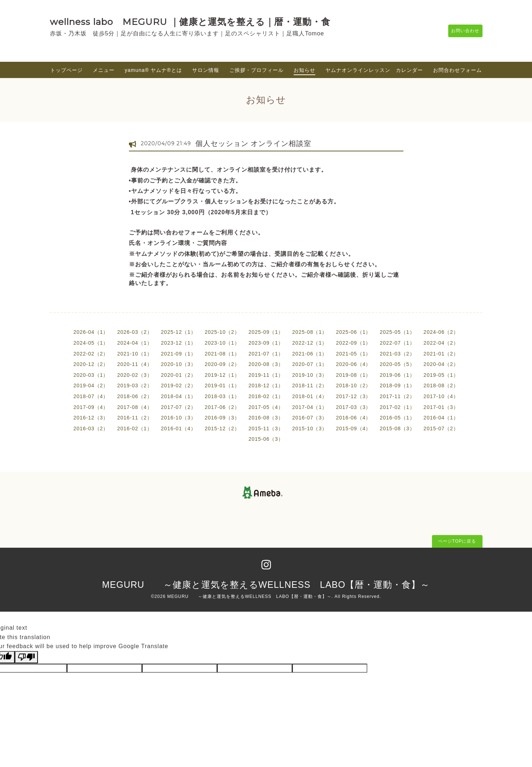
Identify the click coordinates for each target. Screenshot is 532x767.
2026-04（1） (91, 332)
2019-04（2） (91, 385)
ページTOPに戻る (457, 541)
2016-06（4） (353, 418)
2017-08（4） (135, 407)
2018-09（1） (397, 385)
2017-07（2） (179, 407)
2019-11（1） (266, 375)
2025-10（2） (222, 332)
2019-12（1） (222, 375)
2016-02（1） (135, 428)
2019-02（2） (179, 385)
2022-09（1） (353, 343)
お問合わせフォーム (457, 70)
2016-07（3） (310, 418)
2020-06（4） (353, 364)
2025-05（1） (397, 332)
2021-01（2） (441, 354)
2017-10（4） (441, 396)
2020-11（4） (135, 364)
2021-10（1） (135, 354)
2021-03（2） (397, 354)
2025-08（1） (310, 332)
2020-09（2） (222, 364)
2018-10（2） (353, 385)
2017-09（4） (91, 407)
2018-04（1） (179, 396)
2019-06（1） (397, 375)
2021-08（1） (222, 354)
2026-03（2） (135, 332)
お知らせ (304, 70)
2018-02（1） (266, 396)
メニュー (104, 70)
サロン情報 (206, 70)
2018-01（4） (310, 396)
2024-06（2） (441, 332)
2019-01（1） (222, 385)
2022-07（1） (397, 343)
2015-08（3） (397, 428)
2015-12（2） (222, 428)
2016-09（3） (222, 418)
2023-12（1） (179, 343)
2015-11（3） (266, 428)
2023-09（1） (266, 343)
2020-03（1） (91, 375)
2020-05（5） (397, 364)
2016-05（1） (397, 418)
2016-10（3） (179, 418)
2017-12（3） (353, 396)
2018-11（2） (310, 385)
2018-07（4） (91, 396)
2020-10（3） (179, 364)
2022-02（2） (91, 354)
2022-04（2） (441, 343)
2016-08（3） (266, 418)
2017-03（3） (353, 407)
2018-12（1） (266, 385)
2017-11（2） (397, 396)
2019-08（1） (353, 375)
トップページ (66, 70)
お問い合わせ (462, 31)
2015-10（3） (310, 428)
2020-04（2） (441, 364)
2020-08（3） (266, 364)
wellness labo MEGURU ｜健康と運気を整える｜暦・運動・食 (190, 22)
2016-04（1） (441, 418)
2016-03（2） (91, 428)
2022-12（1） (310, 343)
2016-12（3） (91, 418)
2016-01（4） (179, 428)
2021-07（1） (266, 354)
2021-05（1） (353, 354)
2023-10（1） (222, 343)
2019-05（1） (441, 375)
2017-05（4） (266, 407)
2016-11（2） (135, 418)
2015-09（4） (353, 428)
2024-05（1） (91, 343)
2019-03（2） (135, 385)
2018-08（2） (441, 385)
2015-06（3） (266, 439)
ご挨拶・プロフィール (256, 70)
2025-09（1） (266, 332)
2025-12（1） (179, 332)
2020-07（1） (310, 364)
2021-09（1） (179, 354)
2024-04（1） (135, 343)
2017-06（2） (222, 407)
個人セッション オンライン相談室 (254, 143)
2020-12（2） (91, 364)
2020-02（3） (135, 375)
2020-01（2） (179, 375)
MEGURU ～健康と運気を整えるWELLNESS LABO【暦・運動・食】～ (266, 585)
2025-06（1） (353, 332)
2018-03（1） (222, 396)
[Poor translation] (26, 657)
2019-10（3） (310, 375)
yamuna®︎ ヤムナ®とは (153, 70)
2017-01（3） (441, 407)
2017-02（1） (397, 407)
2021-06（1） (310, 354)
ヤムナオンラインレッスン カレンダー (374, 70)
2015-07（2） (441, 428)
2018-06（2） (135, 396)
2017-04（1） (310, 407)
